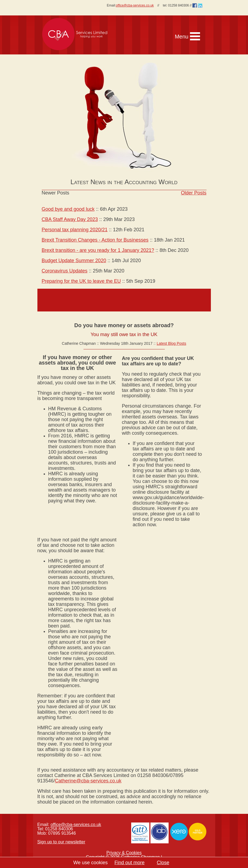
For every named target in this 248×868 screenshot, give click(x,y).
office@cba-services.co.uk (135, 5)
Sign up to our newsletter (61, 842)
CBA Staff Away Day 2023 (70, 219)
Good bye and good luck (68, 209)
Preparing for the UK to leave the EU (81, 281)
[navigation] (157, 29)
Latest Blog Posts (171, 343)
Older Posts (194, 193)
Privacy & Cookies (124, 853)
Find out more (129, 863)
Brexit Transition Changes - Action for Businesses (95, 240)
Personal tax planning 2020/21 (75, 230)
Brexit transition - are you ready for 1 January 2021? (98, 250)
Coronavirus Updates (65, 271)
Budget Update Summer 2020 (74, 261)
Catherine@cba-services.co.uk (88, 781)
